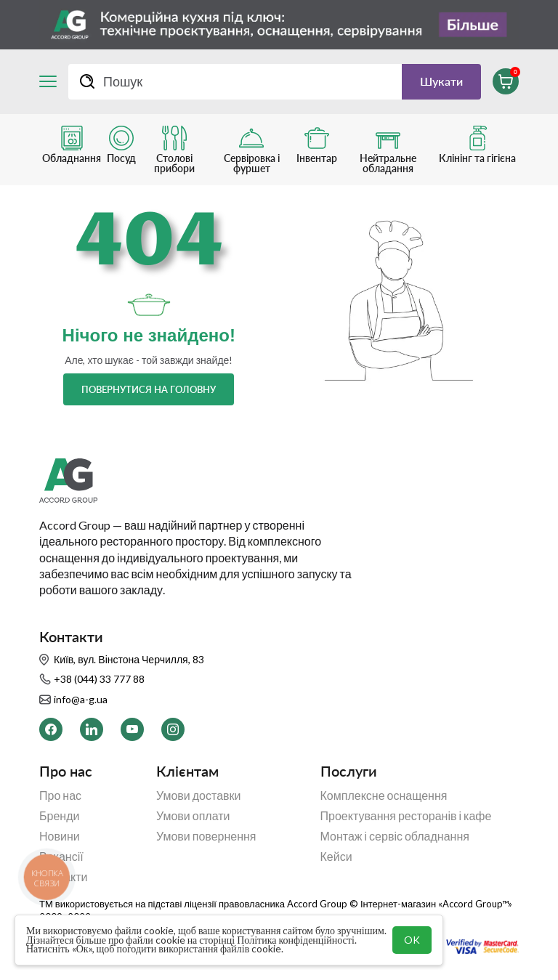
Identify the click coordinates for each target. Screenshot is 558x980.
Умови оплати (193, 816)
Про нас (60, 795)
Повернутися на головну (149, 389)
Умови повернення (206, 836)
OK (412, 940)
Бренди (59, 816)
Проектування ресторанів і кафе (406, 816)
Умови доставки (199, 795)
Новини (60, 836)
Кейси (336, 857)
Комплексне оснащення (384, 795)
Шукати (441, 81)
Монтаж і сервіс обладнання (395, 836)
